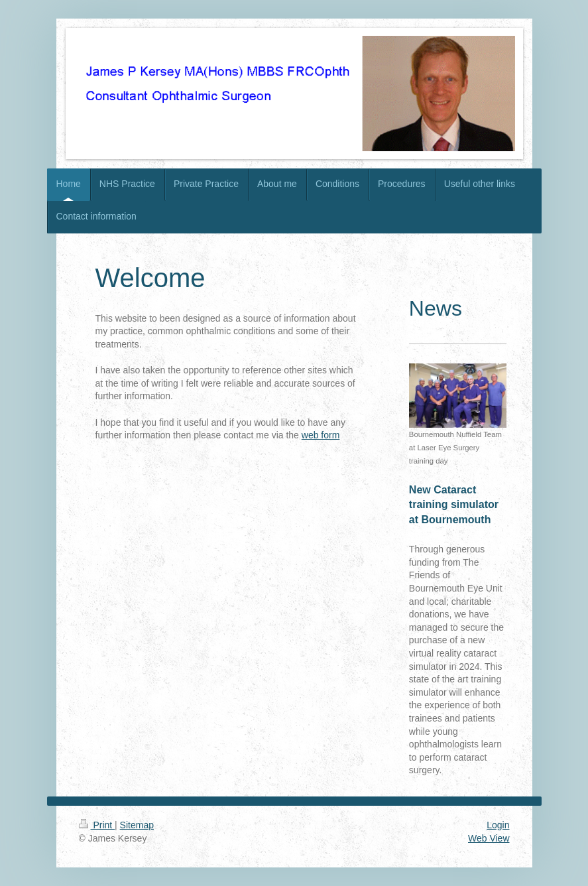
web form (321, 435)
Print (97, 825)
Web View (489, 838)
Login (498, 825)
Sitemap (137, 825)
